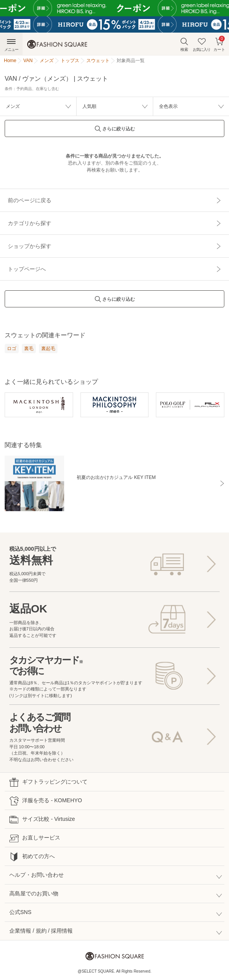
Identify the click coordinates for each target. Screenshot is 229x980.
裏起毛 (48, 349)
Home (10, 61)
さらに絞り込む (115, 131)
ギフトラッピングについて (48, 782)
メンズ (13, 106)
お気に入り (202, 44)
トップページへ (27, 269)
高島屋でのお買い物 (34, 893)
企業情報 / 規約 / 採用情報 (41, 931)
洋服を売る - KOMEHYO (46, 801)
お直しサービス (35, 838)
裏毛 (29, 349)
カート (219, 44)
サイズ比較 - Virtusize (42, 820)
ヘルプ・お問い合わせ (37, 875)
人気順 (89, 106)
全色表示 (168, 106)
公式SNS (20, 912)
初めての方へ (32, 857)
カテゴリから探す (30, 223)
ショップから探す (30, 246)
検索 (184, 44)
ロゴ (12, 349)
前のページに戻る (30, 200)
